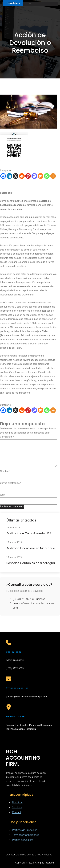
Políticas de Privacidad (25, 830)
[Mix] (41, 176)
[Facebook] (3, 176)
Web (2, 495)
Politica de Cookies (23, 840)
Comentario (7, 437)
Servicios (17, 808)
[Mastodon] (34, 176)
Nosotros (17, 803)
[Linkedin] (9, 176)
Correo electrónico (11, 483)
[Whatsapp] (47, 176)
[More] (53, 176)
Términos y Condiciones (26, 835)
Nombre (5, 471)
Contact (17, 812)
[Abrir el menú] (30, 4)
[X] (16, 176)
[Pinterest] (28, 176)
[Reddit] (22, 176)
